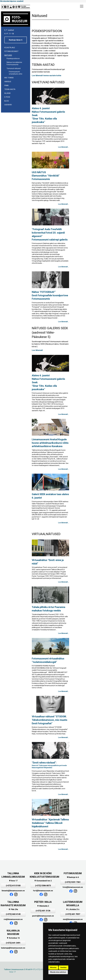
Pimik (6, 86)
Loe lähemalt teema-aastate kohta (46, 76)
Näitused (8, 55)
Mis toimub (9, 78)
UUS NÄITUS (46, 176)
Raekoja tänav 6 (16, 40)
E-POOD (7, 97)
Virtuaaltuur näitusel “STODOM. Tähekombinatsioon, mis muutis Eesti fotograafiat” (50, 720)
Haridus (8, 82)
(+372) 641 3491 (13, 943)
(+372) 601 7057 (73, 914)
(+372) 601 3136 (43, 911)
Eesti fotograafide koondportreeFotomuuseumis (50, 295)
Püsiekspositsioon (13, 59)
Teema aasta (10, 89)
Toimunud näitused (14, 68)
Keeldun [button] (63, 967)
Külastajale (10, 48)
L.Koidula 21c (73, 909)
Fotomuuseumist (11, 51)
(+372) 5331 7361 (73, 882)
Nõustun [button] (53, 967)
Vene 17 (13, 881)
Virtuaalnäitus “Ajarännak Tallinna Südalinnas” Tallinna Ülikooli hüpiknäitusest (50, 823)
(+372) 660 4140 (13, 914)
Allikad (8, 93)
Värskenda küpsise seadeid (12, 1)
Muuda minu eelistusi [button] (58, 972)
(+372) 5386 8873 (43, 886)
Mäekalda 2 (43, 906)
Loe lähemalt (38, 350)
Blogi (7, 101)
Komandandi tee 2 (43, 881)
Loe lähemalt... (64, 147)
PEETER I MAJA (43, 902)
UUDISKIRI (8, 105)
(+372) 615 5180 (13, 886)
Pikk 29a (13, 909)
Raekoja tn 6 (73, 877)
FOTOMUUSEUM (73, 873)
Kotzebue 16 (13, 938)
